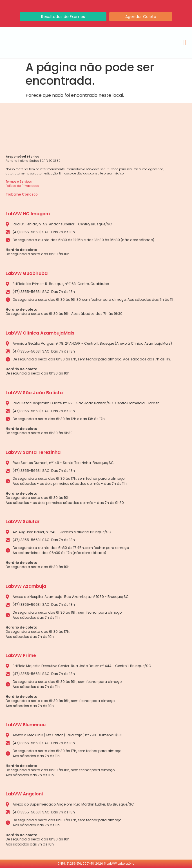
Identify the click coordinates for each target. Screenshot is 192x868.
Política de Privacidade (22, 186)
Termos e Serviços (19, 182)
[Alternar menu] (185, 42)
